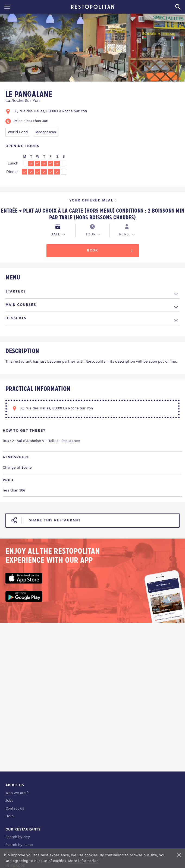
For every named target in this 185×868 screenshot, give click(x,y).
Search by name (19, 845)
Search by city (18, 837)
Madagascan (46, 132)
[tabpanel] (63, 49)
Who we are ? (17, 793)
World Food (18, 132)
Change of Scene (17, 468)
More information (83, 861)
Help (10, 816)
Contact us (15, 809)
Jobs (9, 801)
